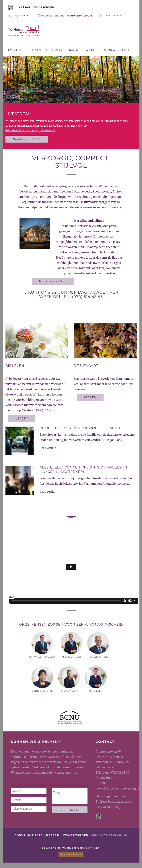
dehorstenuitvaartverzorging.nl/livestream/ (30, 130)
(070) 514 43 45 (18, 15)
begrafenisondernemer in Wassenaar (37, 757)
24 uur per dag (111, 15)
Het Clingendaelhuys (111, 796)
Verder (22, 419)
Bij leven (34, 50)
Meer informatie (53, 281)
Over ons (15, 50)
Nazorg (75, 50)
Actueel (92, 50)
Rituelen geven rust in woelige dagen (80, 428)
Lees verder (48, 448)
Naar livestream (27, 139)
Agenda (109, 50)
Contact (127, 50)
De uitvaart (55, 50)
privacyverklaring (110, 835)
